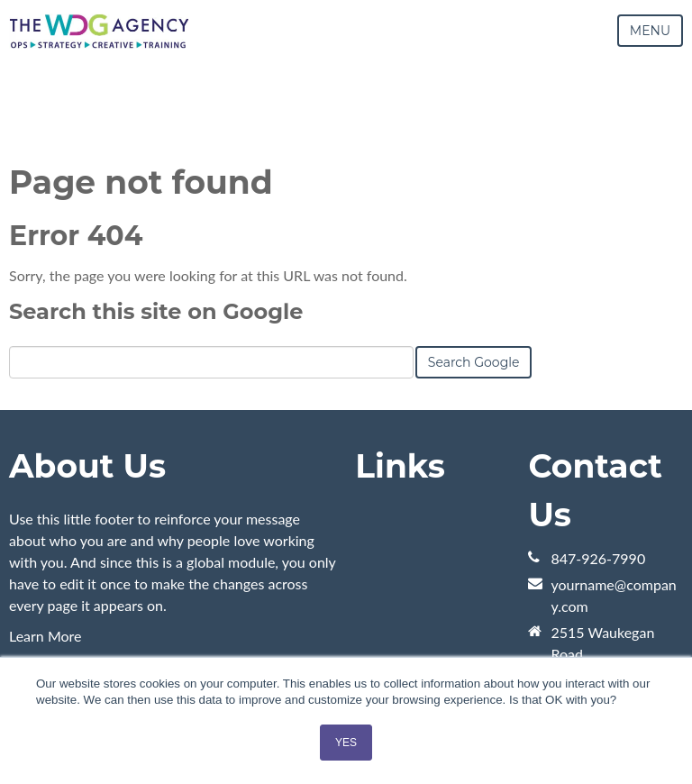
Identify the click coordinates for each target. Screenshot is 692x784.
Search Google (474, 362)
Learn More (46, 636)
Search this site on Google (156, 311)
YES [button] (346, 743)
